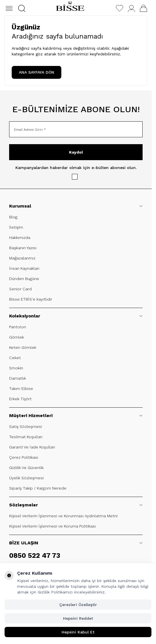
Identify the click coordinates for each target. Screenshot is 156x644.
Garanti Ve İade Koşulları (32, 447)
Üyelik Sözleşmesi (26, 478)
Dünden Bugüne (24, 279)
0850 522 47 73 (35, 556)
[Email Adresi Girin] (76, 129)
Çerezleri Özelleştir (78, 605)
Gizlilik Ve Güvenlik (26, 468)
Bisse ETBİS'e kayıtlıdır (31, 299)
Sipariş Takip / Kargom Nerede (38, 488)
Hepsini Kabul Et (78, 632)
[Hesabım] (131, 8)
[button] (22, 8)
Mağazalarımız (22, 258)
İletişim (16, 227)
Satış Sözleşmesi (26, 426)
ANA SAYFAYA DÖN (37, 72)
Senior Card (20, 289)
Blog (13, 217)
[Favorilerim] (119, 8)
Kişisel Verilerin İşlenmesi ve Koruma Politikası (52, 526)
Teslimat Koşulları (26, 437)
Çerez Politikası (24, 457)
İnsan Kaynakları (24, 268)
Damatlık (18, 378)
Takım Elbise (21, 389)
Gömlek (17, 337)
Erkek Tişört (20, 399)
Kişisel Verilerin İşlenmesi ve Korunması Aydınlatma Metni (63, 516)
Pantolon (18, 327)
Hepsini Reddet (78, 618)
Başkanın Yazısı (23, 248)
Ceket (15, 358)
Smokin (16, 368)
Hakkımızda (20, 238)
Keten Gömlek (23, 347)
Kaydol (76, 152)
